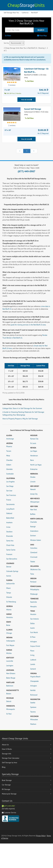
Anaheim (9, 523)
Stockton (9, 532)
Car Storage (6, 785)
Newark (33, 489)
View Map (42, 36)
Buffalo (33, 514)
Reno (32, 460)
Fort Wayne (10, 645)
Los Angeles (10, 482)
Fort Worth (34, 632)
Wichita (9, 653)
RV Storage (6, 789)
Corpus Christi (35, 646)
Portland (33, 582)
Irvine (8, 527)
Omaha (33, 477)
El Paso (33, 637)
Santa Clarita (11, 550)
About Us (5, 745)
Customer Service (10, 813)
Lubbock (33, 660)
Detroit (9, 701)
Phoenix (9, 447)
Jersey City (34, 494)
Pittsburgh (34, 594)
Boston (9, 694)
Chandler (9, 460)
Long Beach (10, 509)
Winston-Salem (36, 540)
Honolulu (10, 617)
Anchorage (10, 439)
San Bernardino (12, 559)
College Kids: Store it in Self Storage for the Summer (22, 408)
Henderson (34, 456)
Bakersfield (10, 518)
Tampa (9, 593)
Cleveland (34, 552)
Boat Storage (7, 780)
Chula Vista (10, 545)
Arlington (34, 642)
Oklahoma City (35, 570)
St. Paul (9, 714)
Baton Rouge (11, 678)
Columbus (34, 548)
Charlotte (34, 522)
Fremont (9, 554)
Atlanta (9, 610)
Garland (33, 669)
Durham (33, 536)
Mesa (8, 456)
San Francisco (11, 495)
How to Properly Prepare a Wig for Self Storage (20, 419)
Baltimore (10, 686)
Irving (32, 655)
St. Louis (33, 443)
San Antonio (35, 619)
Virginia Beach (35, 677)
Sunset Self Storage (33, 109)
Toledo (33, 562)
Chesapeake (34, 681)
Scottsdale (10, 474)
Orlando (9, 597)
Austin (32, 628)
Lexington (10, 666)
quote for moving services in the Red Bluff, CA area (28, 325)
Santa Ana (10, 541)
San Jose (9, 491)
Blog (4, 767)
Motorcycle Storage (9, 794)
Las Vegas (34, 451)
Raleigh (33, 527)
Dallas (32, 623)
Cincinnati (34, 557)
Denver (9, 567)
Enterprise (34, 469)
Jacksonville (10, 584)
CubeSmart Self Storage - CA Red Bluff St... (36, 70)
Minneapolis (11, 709)
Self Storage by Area (9, 763)
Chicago (9, 633)
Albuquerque (35, 502)
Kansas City (34, 439)
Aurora (9, 576)
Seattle (33, 703)
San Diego (10, 486)
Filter (8, 36)
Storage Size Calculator (11, 758)
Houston (33, 614)
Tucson (9, 451)
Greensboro (34, 531)
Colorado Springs (12, 571)
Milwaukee (34, 720)
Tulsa (32, 574)
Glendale (9, 469)
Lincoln (33, 482)
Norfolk (33, 690)
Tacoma (33, 712)
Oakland (9, 513)
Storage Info (6, 754)
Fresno (9, 500)
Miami (8, 588)
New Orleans (11, 673)
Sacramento (10, 504)
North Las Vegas (36, 465)
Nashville (34, 602)
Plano (32, 651)
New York (34, 510)
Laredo (33, 664)
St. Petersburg (11, 602)
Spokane (33, 707)
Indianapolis (11, 641)
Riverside (10, 536)
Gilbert (9, 465)
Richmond (34, 695)
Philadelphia (35, 590)
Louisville (10, 661)
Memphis (34, 607)
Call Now (29, 81)
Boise (8, 625)
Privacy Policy (41, 836)
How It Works (7, 749)
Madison (33, 724)
